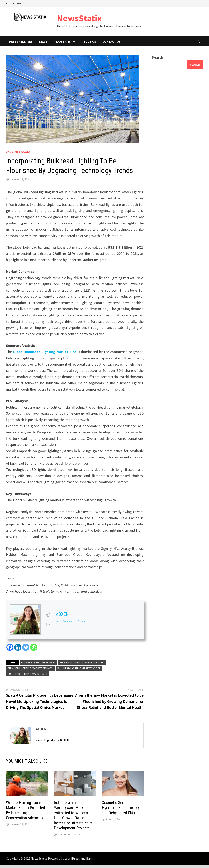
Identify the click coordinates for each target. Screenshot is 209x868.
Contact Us (112, 41)
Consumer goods (18, 152)
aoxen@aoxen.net (65, 621)
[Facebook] (10, 647)
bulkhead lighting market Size (28, 674)
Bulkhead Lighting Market (38, 662)
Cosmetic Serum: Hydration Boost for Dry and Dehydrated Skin (121, 808)
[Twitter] (26, 647)
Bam (89, 858)
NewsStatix (79, 18)
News (43, 41)
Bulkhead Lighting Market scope (79, 668)
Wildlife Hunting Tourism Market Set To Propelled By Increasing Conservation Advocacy (26, 810)
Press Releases (21, 41)
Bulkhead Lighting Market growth (30, 668)
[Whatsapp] (34, 647)
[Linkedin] (18, 647)
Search (158, 57)
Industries (62, 41)
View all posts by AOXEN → (54, 740)
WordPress (72, 858)
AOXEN (62, 614)
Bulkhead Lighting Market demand (82, 662)
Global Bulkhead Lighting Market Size (45, 352)
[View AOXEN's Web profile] (48, 615)
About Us (89, 41)
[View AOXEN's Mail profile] (48, 625)
